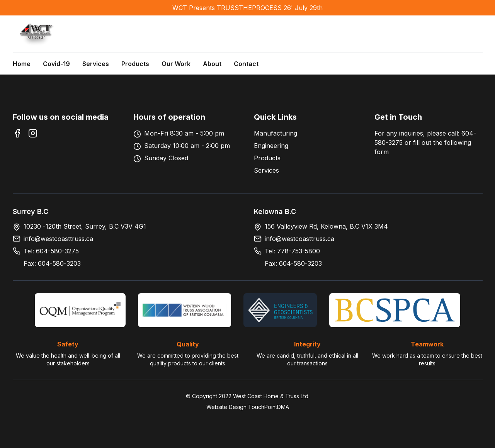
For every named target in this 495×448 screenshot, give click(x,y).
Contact (246, 64)
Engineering (271, 146)
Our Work (176, 64)
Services (96, 64)
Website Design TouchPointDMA (248, 407)
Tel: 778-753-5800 (292, 251)
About (212, 64)
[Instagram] (33, 133)
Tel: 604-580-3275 (51, 251)
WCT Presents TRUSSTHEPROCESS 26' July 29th (247, 8)
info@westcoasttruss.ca (58, 239)
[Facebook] (17, 133)
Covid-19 (56, 64)
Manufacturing (276, 133)
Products (135, 64)
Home (22, 64)
